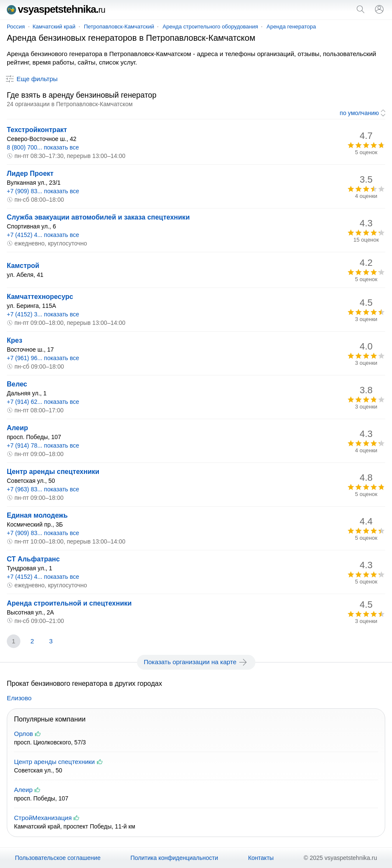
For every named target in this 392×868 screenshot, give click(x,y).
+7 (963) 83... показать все (43, 489)
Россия (16, 27)
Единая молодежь (37, 515)
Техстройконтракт (37, 130)
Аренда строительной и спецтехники (69, 603)
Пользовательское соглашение (58, 858)
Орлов (24, 734)
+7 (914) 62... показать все (43, 402)
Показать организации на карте (196, 662)
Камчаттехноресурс (40, 297)
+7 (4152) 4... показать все (43, 235)
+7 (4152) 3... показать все (43, 314)
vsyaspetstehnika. (56, 9)
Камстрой (23, 266)
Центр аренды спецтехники (53, 472)
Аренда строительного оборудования (210, 27)
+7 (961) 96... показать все (43, 358)
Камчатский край (54, 27)
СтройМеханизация (43, 818)
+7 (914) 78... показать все (43, 445)
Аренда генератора (291, 27)
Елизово (19, 698)
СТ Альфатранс (33, 559)
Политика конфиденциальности (175, 858)
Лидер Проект (30, 173)
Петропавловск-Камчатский (119, 27)
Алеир (17, 428)
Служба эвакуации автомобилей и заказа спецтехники (98, 217)
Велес (17, 384)
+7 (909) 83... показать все (43, 191)
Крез (14, 340)
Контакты (261, 858)
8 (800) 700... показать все (43, 147)
